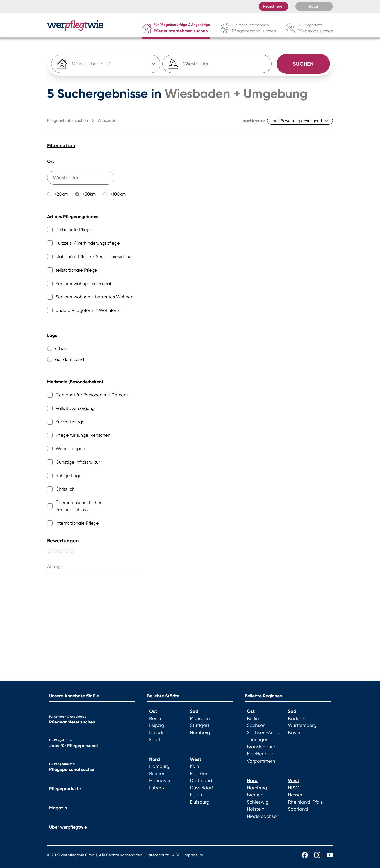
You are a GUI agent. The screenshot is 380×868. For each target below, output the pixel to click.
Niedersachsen (263, 816)
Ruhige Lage (69, 476)
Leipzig (157, 725)
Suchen (303, 64)
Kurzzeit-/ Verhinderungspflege (88, 243)
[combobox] (197, 64)
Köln (195, 766)
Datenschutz (157, 855)
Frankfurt (200, 774)
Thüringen (258, 740)
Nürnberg (200, 733)
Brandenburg (261, 747)
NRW (293, 788)
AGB (176, 855)
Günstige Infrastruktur (78, 462)
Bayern (296, 733)
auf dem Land (69, 359)
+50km (89, 194)
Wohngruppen (70, 449)
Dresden (158, 733)
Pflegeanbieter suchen (72, 722)
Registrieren (274, 6)
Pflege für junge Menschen (83, 435)
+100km (118, 194)
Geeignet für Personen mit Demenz (92, 395)
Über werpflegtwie (68, 827)
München (200, 719)
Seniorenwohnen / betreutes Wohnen (95, 297)
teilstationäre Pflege (76, 270)
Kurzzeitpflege (70, 422)
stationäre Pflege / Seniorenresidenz (93, 256)
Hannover (160, 781)
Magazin (58, 808)
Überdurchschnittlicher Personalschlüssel (79, 506)
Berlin (155, 719)
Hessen (296, 795)
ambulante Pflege (74, 229)
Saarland (298, 809)
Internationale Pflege (77, 523)
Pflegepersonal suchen (72, 769)
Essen (196, 795)
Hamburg (159, 766)
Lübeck (157, 788)
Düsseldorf (202, 788)
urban (61, 348)
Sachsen (256, 725)
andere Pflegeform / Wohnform (88, 310)
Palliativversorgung (75, 408)
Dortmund (201, 781)
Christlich (65, 489)
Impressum (193, 855)
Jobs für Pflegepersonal (73, 746)
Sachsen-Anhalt (264, 733)
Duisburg (200, 802)
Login (314, 6)
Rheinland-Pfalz (305, 802)
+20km (61, 194)
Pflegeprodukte (65, 789)
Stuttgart (200, 725)
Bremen (157, 774)
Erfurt (155, 740)
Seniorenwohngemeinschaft (84, 283)
